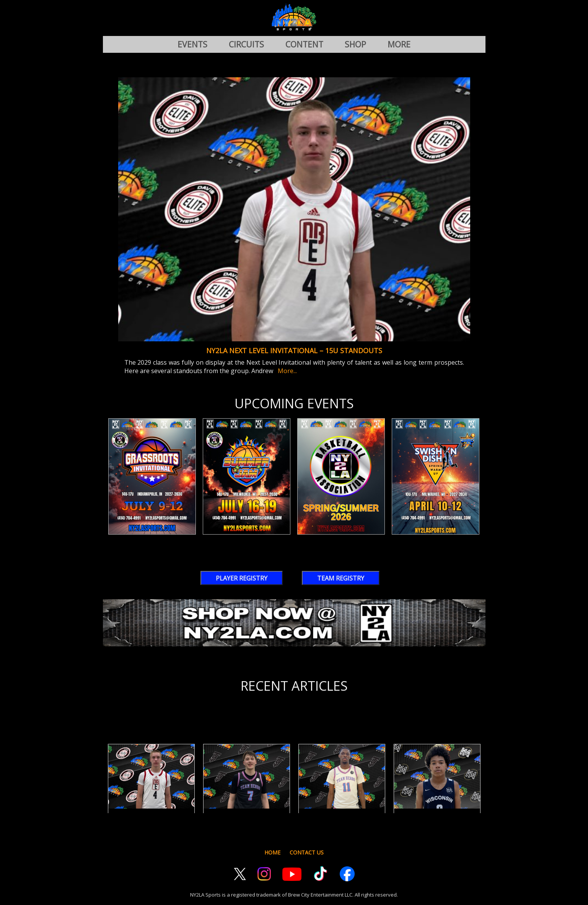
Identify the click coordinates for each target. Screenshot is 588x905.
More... (286, 371)
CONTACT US (307, 852)
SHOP (355, 44)
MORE (399, 44)
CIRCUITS (246, 44)
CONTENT (304, 44)
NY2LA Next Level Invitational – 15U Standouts (294, 351)
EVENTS (192, 44)
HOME (272, 852)
